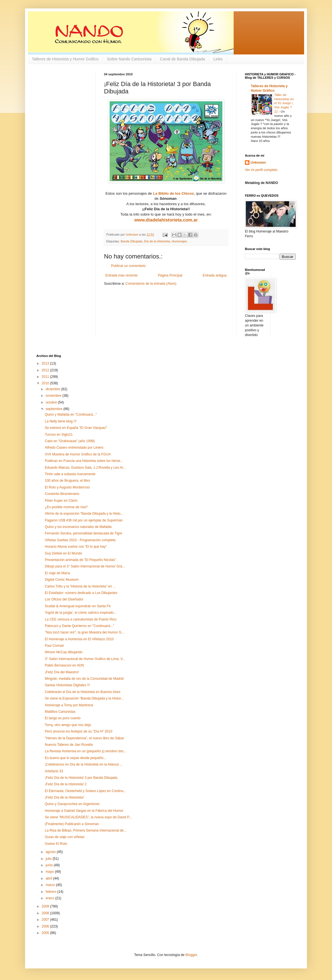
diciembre (53, 389)
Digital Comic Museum (62, 580)
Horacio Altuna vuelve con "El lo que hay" (76, 547)
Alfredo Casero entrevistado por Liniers (74, 448)
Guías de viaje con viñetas (65, 837)
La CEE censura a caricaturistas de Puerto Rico (81, 619)
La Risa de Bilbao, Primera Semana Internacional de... (86, 830)
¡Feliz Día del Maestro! (62, 672)
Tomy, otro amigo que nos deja (68, 725)
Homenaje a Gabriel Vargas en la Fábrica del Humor (84, 811)
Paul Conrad (54, 646)
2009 (46, 906)
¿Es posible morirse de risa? (66, 507)
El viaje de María (57, 573)
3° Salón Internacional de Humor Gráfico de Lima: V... (85, 659)
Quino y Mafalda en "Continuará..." (71, 415)
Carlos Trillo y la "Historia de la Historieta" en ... (80, 586)
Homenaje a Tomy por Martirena (69, 705)
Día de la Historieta (157, 241)
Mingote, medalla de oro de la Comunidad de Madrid (84, 679)
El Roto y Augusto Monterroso (67, 487)
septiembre (55, 409)
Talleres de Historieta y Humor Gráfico (65, 59)
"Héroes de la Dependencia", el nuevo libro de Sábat (84, 738)
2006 (46, 926)
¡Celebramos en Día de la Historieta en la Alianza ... (84, 764)
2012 (46, 370)
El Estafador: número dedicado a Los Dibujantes (81, 593)
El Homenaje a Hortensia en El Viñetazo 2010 (79, 639)
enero (50, 898)
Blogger (191, 955)
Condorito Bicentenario (62, 494)
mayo (50, 872)
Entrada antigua (215, 275)
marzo (51, 885)
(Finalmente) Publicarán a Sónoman (72, 824)
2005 (46, 933)
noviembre (54, 396)
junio (50, 865)
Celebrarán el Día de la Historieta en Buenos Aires (83, 692)
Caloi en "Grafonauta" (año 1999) (70, 441)
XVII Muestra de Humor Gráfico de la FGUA (78, 454)
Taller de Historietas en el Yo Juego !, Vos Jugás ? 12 (284, 103)
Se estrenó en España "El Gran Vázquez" (76, 428)
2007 (46, 920)
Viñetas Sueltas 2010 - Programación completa (80, 540)
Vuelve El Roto (56, 844)
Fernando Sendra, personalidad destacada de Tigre (83, 533)
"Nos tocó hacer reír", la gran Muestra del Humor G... (85, 632)
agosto (51, 852)
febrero (51, 892)
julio (49, 859)
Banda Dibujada (131, 241)
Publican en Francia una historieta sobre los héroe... (84, 461)
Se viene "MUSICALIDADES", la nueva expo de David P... (88, 817)
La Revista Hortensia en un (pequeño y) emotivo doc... (86, 751)
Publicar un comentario (128, 266)
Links (218, 59)
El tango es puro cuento (63, 718)
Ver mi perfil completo (261, 170)
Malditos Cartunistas (60, 712)
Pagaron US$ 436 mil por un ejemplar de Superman (84, 520)
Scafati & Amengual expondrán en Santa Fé (78, 606)
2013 (46, 363)
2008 (46, 913)
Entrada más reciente (121, 275)
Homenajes (179, 241)
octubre (52, 402)
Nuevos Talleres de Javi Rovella (69, 745)
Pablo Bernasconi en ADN (64, 665)
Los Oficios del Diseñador (64, 599)
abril (49, 878)
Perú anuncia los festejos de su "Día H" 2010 (78, 731)
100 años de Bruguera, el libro (67, 481)
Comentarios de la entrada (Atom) (151, 284)
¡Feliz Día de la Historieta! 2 (66, 784)
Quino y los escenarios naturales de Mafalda (78, 527)
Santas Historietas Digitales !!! (67, 685)
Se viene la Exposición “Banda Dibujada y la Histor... (84, 698)
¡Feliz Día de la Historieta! (64, 797)
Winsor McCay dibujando (64, 652)
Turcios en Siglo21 (59, 435)
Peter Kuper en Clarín (61, 501)
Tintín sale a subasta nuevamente (70, 474)
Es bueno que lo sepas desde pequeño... (76, 758)
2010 (46, 383)
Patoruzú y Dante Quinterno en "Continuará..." (79, 626)
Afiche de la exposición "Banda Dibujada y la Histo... (84, 514)
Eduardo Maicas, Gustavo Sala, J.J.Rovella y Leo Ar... (85, 468)
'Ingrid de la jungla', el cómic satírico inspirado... (81, 613)
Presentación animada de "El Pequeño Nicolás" (80, 560)
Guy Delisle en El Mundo (63, 553)
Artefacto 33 (54, 771)
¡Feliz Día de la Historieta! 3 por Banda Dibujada (81, 778)
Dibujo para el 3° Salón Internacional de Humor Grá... (85, 566)
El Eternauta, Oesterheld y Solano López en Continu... (86, 791)
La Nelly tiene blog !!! (61, 421)
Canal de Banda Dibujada (183, 59)
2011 (46, 377)
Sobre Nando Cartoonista (129, 59)
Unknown (258, 163)
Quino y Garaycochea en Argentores (72, 804)
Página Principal (170, 275)
